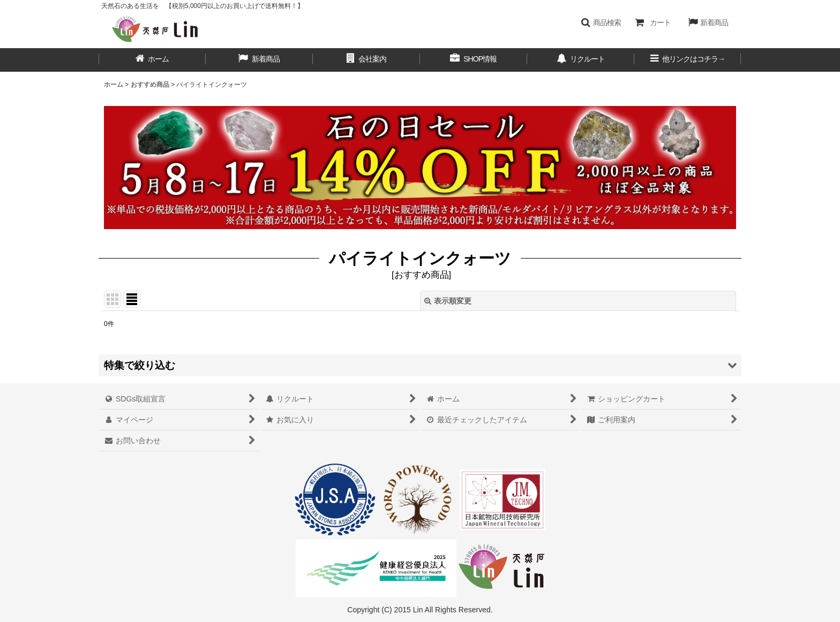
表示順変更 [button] (448, 301)
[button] (601, 22)
